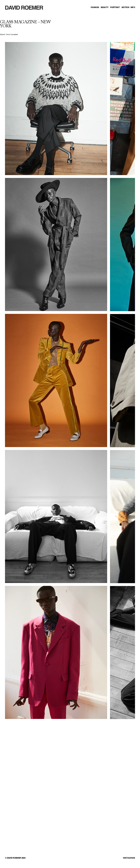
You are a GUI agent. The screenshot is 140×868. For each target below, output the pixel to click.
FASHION (95, 7)
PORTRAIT (115, 7)
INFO (133, 7)
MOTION (125, 7)
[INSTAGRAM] (120, 858)
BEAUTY (104, 7)
